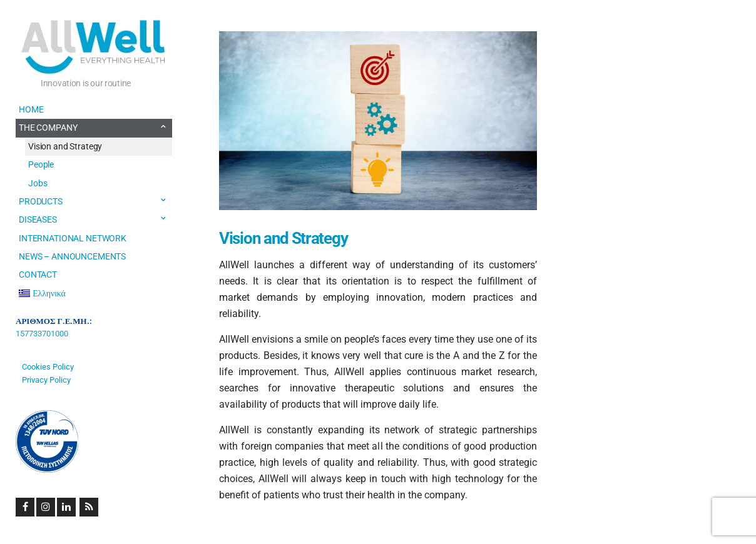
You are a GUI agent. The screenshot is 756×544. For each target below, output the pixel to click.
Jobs (38, 183)
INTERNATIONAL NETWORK (73, 238)
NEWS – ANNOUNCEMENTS (72, 256)
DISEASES (38, 219)
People (41, 164)
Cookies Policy (48, 367)
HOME (31, 109)
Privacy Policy (46, 380)
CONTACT (38, 275)
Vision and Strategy (65, 146)
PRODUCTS (41, 201)
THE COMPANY (48, 128)
